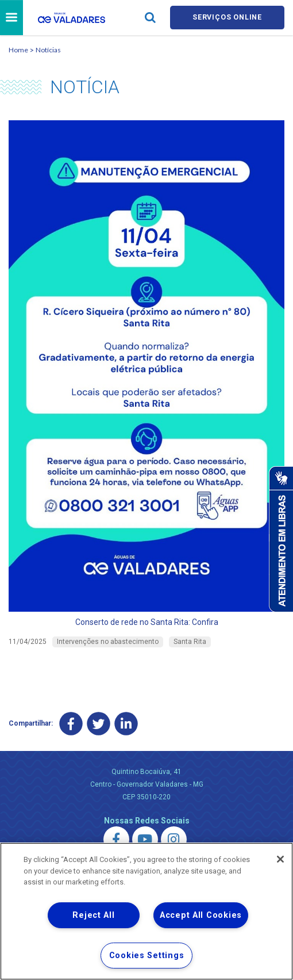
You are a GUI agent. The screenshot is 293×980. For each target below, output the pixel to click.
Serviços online (228, 18)
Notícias (48, 51)
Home (18, 51)
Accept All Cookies (201, 915)
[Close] (280, 859)
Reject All (93, 915)
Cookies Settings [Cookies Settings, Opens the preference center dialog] (147, 956)
